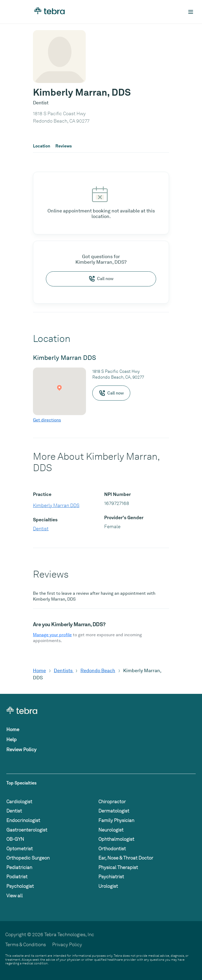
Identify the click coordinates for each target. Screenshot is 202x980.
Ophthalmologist (116, 839)
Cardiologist (19, 802)
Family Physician (116, 820)
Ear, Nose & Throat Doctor (126, 858)
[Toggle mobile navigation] (191, 12)
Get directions (47, 420)
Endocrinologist (23, 820)
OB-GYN (15, 839)
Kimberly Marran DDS (56, 505)
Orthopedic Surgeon (28, 858)
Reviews (64, 146)
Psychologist (20, 886)
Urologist (108, 886)
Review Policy (21, 749)
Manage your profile (52, 635)
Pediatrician (19, 867)
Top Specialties (21, 783)
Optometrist (20, 849)
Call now (101, 279)
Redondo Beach (98, 670)
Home (39, 670)
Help (11, 739)
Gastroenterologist (27, 830)
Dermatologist (114, 811)
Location (42, 146)
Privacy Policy (67, 944)
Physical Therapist (118, 867)
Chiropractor (112, 802)
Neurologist (111, 830)
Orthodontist (112, 849)
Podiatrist (17, 877)
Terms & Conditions (26, 944)
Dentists (64, 670)
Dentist (41, 529)
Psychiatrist (111, 877)
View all (15, 896)
